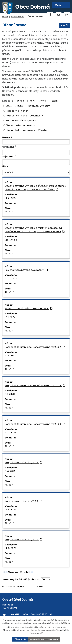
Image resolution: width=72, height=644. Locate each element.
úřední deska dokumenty (20, 125)
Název (7, 137)
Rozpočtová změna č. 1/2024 (23, 501)
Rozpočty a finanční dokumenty (24, 116)
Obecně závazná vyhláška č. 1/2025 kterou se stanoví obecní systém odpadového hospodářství (36, 188)
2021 (32, 101)
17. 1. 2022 (10, 317)
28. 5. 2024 (11, 240)
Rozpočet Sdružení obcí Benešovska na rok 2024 (35, 424)
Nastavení (53, 639)
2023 (55, 101)
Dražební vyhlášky (39, 106)
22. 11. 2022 (11, 278)
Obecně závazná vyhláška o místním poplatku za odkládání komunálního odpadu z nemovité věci (35, 230)
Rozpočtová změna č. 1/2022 (23, 463)
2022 (43, 101)
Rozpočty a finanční (17, 111)
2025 (20, 106)
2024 (9, 106)
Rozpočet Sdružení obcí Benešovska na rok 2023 (35, 385)
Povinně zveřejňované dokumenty (26, 270)
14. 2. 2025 (11, 198)
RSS (65, 25)
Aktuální (9, 212)
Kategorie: (8, 101)
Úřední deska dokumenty (20, 130)
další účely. (65, 623)
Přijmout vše (20, 639)
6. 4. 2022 (10, 471)
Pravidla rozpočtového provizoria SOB (29, 308)
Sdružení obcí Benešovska (21, 120)
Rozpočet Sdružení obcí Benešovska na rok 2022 (35, 347)
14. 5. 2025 (11, 548)
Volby (44, 130)
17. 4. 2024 (11, 510)
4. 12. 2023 (11, 433)
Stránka (13, 572)
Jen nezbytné (37, 639)
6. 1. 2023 (10, 394)
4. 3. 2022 (10, 356)
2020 (21, 101)
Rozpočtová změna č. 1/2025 (23, 540)
